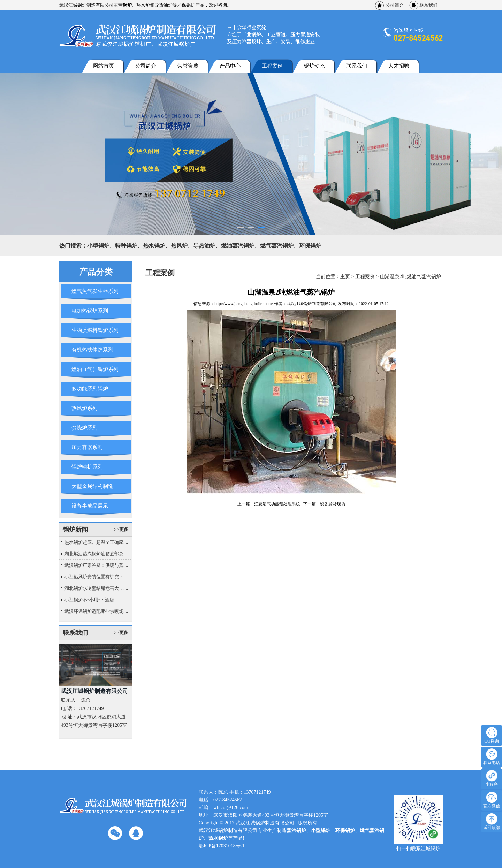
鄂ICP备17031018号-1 (222, 846)
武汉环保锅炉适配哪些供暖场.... (96, 611)
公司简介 (395, 5)
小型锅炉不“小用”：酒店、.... (94, 600)
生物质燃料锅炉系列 (95, 330)
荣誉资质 (188, 66)
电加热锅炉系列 (90, 311)
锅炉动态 (314, 66)
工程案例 (272, 66)
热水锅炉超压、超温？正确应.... (96, 542)
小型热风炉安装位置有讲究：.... (96, 577)
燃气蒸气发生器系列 (95, 291)
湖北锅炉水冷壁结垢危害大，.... (96, 588)
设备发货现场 (333, 504)
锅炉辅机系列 (87, 467)
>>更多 (121, 529)
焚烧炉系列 (85, 428)
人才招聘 (399, 66)
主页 (345, 277)
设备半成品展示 (90, 506)
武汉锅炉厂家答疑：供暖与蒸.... (96, 565)
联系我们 (428, 5)
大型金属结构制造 (92, 486)
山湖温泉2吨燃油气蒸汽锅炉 (410, 277)
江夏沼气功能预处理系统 (277, 504)
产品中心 (230, 66)
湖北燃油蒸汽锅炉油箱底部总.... (96, 554)
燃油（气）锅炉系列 (95, 369)
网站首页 (104, 66)
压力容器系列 (87, 447)
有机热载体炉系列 (92, 350)
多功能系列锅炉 (90, 389)
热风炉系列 (85, 408)
